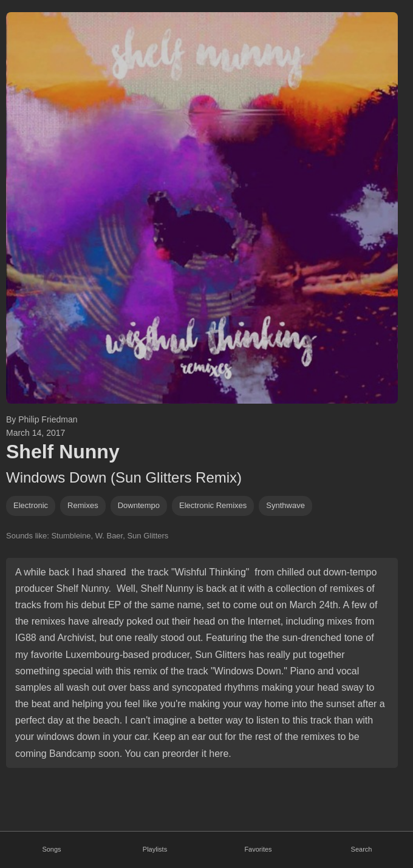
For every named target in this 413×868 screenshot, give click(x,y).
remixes (83, 505)
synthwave (285, 505)
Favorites (258, 849)
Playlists (155, 849)
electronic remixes (213, 505)
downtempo (139, 505)
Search (362, 849)
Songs (51, 849)
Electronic (31, 505)
